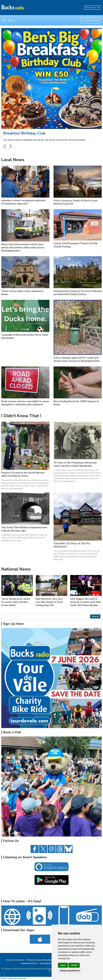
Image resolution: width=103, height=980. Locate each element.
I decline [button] (74, 965)
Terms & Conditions (15, 960)
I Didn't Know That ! (21, 416)
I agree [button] (63, 965)
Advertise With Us (29, 963)
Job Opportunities (48, 963)
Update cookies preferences (13, 978)
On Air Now (92, 8)
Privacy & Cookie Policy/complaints (43, 960)
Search (95, 616)
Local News (13, 160)
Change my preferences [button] (70, 971)
